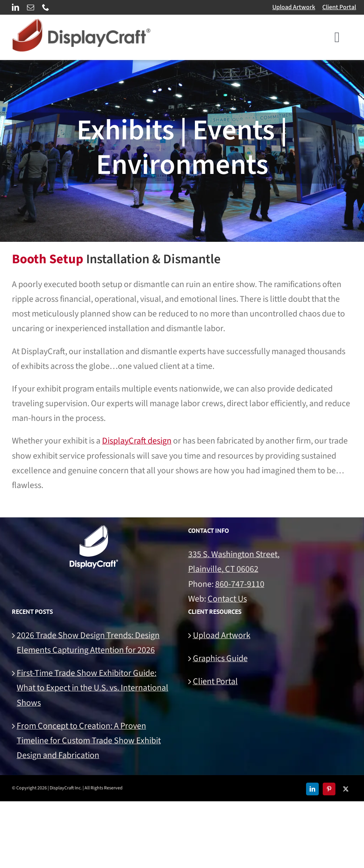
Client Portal (339, 7)
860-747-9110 (240, 584)
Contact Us (227, 599)
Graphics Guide (220, 658)
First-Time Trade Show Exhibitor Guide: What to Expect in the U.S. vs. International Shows (92, 688)
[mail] (31, 7)
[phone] (46, 7)
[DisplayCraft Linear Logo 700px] (81, 23)
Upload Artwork (294, 7)
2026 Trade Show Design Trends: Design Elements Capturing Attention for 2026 (88, 643)
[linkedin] (15, 7)
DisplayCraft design (137, 441)
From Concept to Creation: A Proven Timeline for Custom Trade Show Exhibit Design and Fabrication (89, 741)
